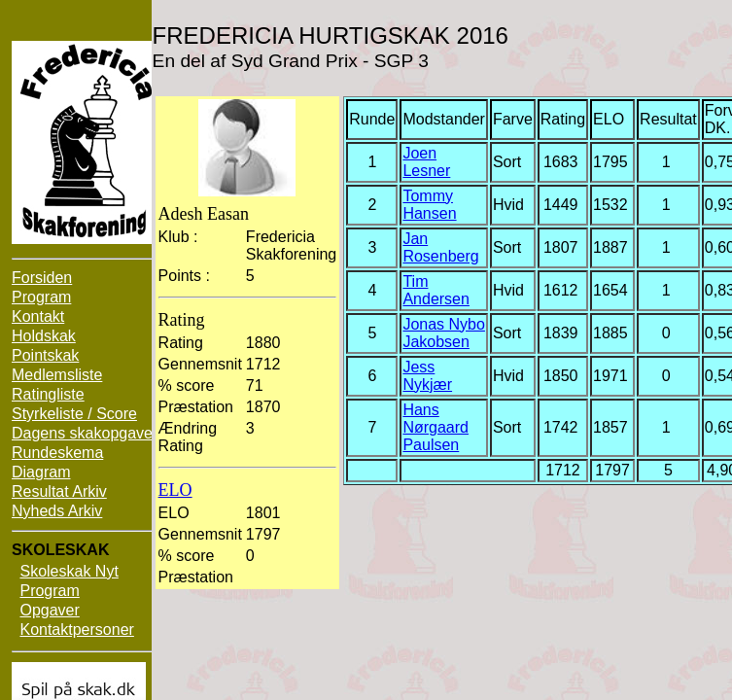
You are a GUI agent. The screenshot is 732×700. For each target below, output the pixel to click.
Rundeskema (57, 453)
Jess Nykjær (427, 376)
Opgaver (49, 610)
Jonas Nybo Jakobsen (444, 333)
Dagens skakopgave (82, 433)
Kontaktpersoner (76, 630)
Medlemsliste (57, 375)
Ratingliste (48, 394)
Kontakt (38, 316)
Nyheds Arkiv (57, 511)
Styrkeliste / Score (74, 414)
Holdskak (44, 336)
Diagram (41, 472)
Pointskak (45, 355)
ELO (175, 490)
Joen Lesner (426, 162)
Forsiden (42, 278)
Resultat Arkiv (59, 491)
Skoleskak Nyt (69, 571)
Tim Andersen (436, 290)
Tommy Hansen (429, 205)
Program (41, 297)
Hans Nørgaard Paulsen (436, 427)
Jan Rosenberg (440, 247)
